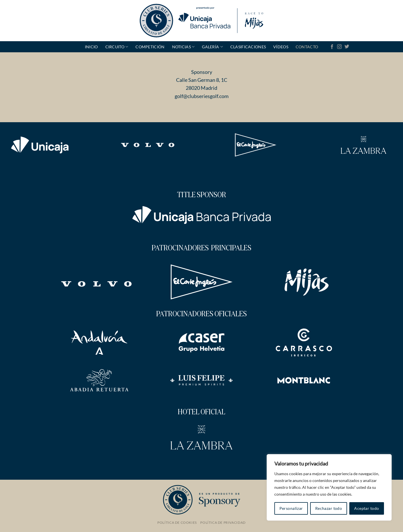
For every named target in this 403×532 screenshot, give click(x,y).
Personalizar (291, 508)
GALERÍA (212, 47)
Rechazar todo (329, 508)
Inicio (91, 47)
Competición (150, 47)
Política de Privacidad (223, 522)
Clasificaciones (248, 47)
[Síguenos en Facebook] (332, 47)
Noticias (183, 47)
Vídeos (281, 47)
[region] (329, 487)
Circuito (117, 47)
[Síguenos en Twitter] (347, 47)
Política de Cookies (177, 522)
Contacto (307, 47)
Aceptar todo (367, 508)
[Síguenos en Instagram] (339, 47)
